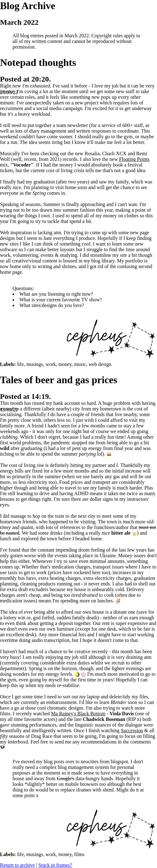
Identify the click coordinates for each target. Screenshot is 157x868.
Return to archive (17, 865)
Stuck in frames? (55, 865)
